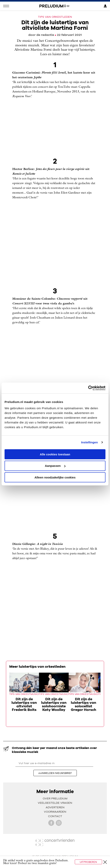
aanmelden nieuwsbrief (55, 773)
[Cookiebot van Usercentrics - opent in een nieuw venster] (88, 388)
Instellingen (90, 442)
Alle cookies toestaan (55, 454)
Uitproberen (88, 862)
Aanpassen (55, 466)
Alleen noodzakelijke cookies (55, 477)
